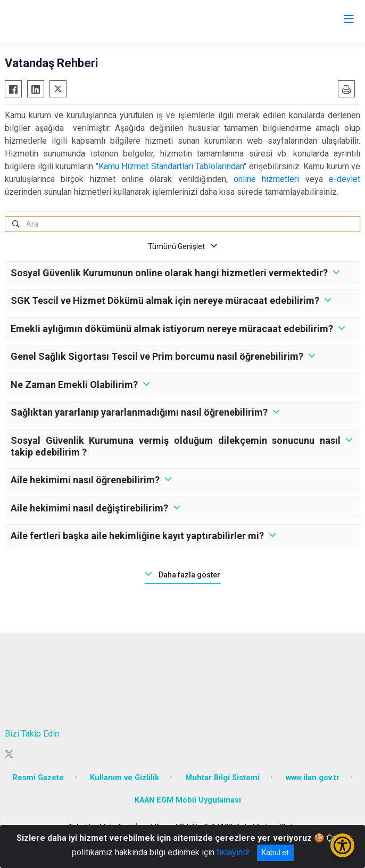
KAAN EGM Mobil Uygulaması (188, 800)
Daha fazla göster (189, 575)
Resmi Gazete (38, 778)
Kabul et (275, 853)
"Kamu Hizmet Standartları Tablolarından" (171, 166)
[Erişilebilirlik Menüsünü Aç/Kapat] (342, 845)
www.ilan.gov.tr (313, 778)
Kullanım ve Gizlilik (125, 778)
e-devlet (345, 179)
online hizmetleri (266, 179)
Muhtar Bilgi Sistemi (222, 778)
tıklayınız (233, 852)
